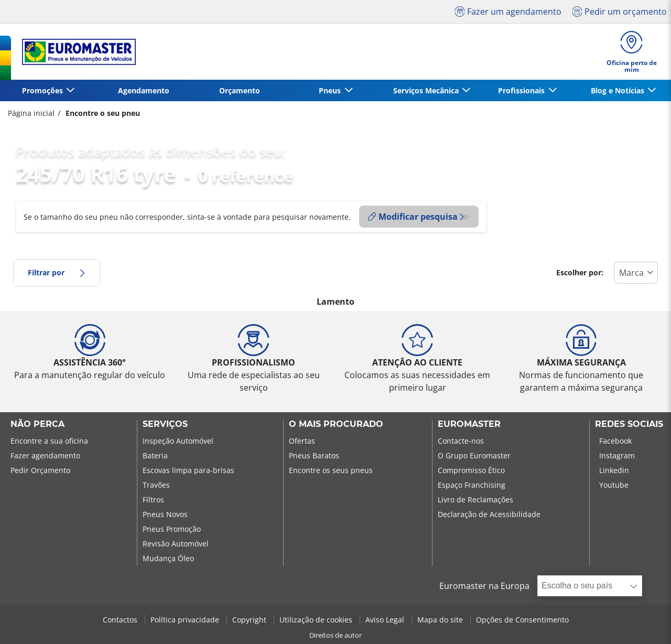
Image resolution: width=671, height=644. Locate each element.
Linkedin (614, 470)
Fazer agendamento (45, 455)
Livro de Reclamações (475, 500)
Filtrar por (57, 272)
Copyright (250, 620)
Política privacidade (186, 620)
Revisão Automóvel (176, 544)
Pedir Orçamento (40, 470)
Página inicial (31, 113)
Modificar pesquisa (413, 217)
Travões (156, 485)
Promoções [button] (44, 90)
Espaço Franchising (472, 485)
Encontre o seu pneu (102, 113)
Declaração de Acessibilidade (489, 514)
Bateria (155, 455)
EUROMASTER (469, 424)
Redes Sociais (629, 424)
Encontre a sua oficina (49, 441)
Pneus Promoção (172, 529)
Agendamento (144, 90)
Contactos (121, 620)
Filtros (153, 500)
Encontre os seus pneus (331, 470)
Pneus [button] (331, 90)
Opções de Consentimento (522, 620)
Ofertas (302, 441)
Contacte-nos (461, 441)
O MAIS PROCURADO (336, 424)
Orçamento (240, 90)
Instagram (617, 455)
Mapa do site (441, 620)
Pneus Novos (165, 514)
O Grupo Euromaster (474, 455)
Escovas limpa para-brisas (188, 470)
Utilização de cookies (317, 620)
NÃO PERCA (37, 424)
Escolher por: (580, 272)
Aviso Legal (386, 620)
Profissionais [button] (522, 90)
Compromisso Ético (471, 470)
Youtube (614, 485)
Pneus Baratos (314, 455)
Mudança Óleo (168, 558)
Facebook (615, 441)
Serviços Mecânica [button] (427, 90)
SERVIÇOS (165, 424)
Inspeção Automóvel (178, 441)
